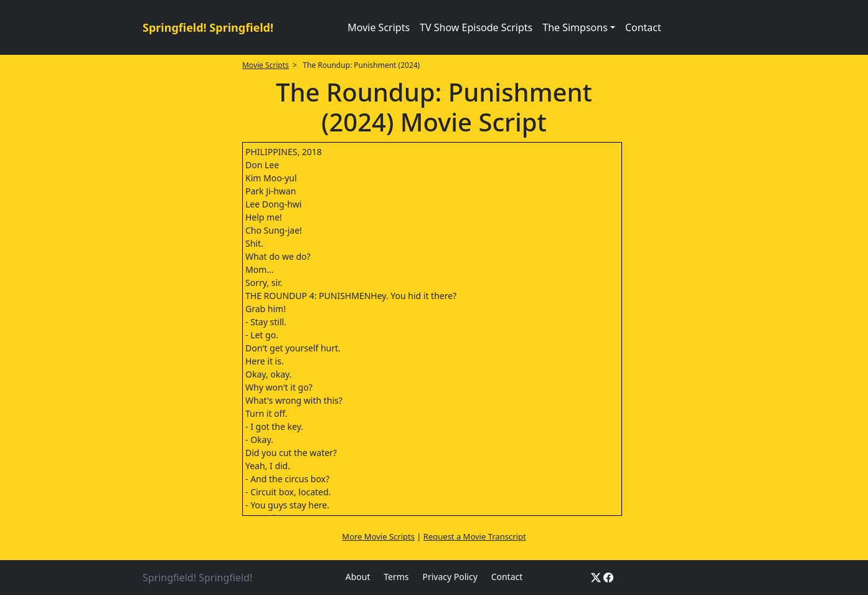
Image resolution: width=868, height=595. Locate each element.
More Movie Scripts (378, 536)
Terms (396, 577)
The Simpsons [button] (575, 27)
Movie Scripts (379, 27)
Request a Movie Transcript (475, 536)
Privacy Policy (450, 577)
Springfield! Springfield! (208, 27)
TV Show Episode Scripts (476, 27)
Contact (643, 27)
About (358, 577)
